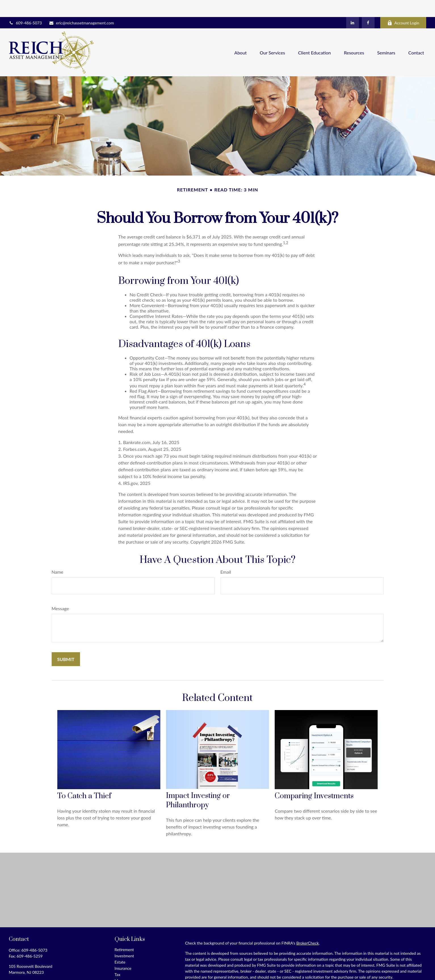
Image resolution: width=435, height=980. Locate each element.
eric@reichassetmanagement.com (81, 6)
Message (60, 591)
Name (58, 555)
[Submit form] (66, 642)
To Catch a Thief (84, 779)
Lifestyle (122, 970)
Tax (118, 957)
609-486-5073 (25, 6)
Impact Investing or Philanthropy (198, 783)
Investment (124, 939)
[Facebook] (368, 6)
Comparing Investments (314, 779)
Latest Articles (127, 976)
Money (121, 964)
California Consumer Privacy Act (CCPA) (363, 970)
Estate (120, 945)
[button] (241, 35)
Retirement (124, 933)
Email (226, 555)
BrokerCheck (307, 926)
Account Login (403, 6)
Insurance (123, 951)
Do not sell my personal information (317, 976)
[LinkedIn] (353, 6)
